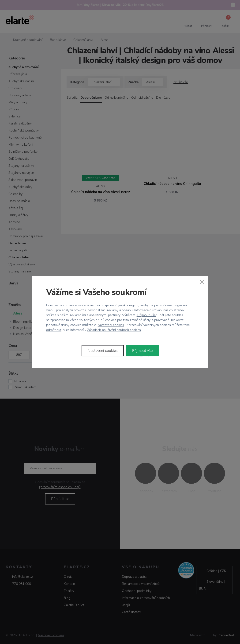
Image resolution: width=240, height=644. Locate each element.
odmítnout (54, 330)
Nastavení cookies (111, 325)
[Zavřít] (202, 282)
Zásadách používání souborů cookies (114, 330)
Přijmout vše (146, 315)
